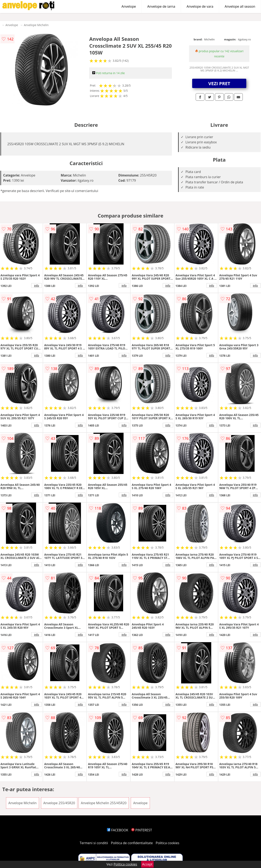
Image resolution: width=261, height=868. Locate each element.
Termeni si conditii (94, 843)
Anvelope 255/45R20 (59, 803)
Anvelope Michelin (36, 25)
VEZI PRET (219, 83)
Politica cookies (168, 843)
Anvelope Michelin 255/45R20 (104, 803)
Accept (147, 864)
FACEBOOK (118, 830)
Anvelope (129, 6)
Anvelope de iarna (161, 6)
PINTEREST (142, 830)
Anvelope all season (240, 6)
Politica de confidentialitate (132, 843)
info (36, 285)
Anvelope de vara (200, 6)
